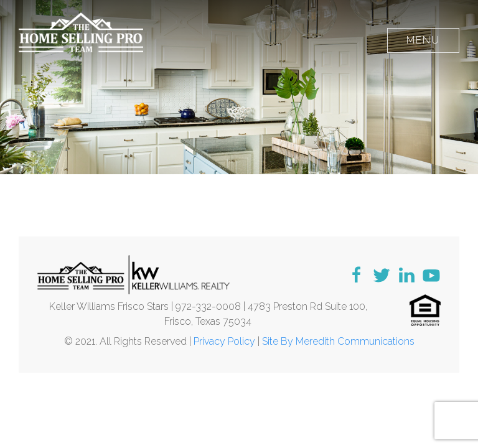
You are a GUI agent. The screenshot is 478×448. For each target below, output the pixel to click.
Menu (423, 40)
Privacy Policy (224, 341)
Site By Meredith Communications (338, 341)
